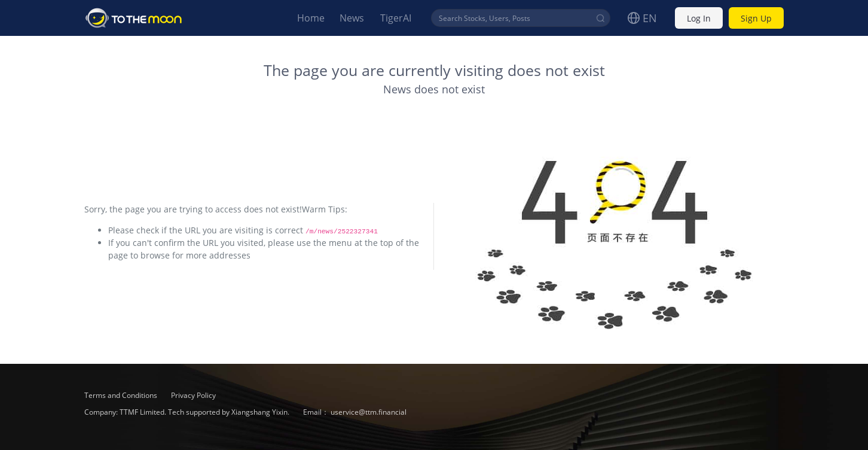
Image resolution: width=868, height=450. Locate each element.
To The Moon (134, 18)
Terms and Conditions (122, 395)
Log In (699, 18)
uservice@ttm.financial (369, 412)
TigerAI (396, 18)
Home (311, 18)
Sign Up (756, 18)
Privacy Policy (193, 395)
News (352, 18)
